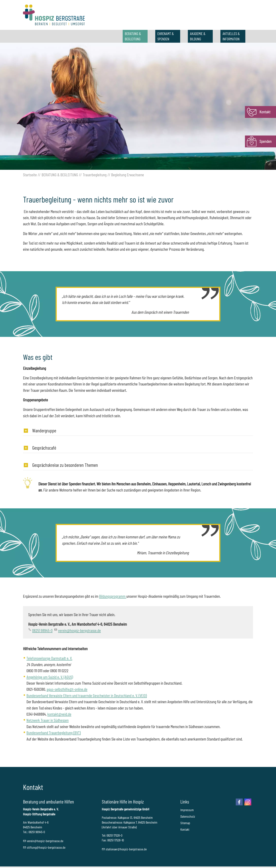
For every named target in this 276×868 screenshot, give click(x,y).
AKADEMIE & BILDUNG (198, 36)
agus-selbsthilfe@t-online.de (67, 689)
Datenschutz (188, 816)
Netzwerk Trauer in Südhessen (48, 720)
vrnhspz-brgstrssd (79, 630)
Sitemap (185, 823)
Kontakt (185, 829)
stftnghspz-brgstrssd (46, 847)
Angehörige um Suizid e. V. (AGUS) (50, 677)
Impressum (187, 810)
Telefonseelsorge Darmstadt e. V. (49, 658)
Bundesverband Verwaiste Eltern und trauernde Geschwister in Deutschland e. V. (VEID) (87, 695)
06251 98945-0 (42, 630)
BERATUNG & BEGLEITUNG (133, 36)
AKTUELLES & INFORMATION (231, 36)
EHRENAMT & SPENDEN (166, 36)
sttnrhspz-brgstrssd (126, 849)
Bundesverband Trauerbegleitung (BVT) (54, 732)
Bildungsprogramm (113, 596)
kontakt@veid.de (59, 714)
